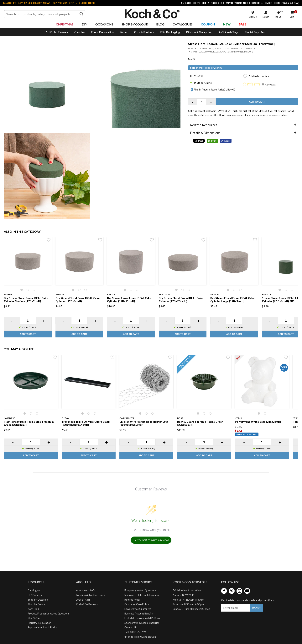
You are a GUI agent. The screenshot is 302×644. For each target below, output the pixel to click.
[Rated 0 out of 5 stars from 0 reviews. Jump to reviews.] (259, 84)
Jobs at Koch (83, 600)
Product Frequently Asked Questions (49, 614)
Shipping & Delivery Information (142, 595)
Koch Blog (33, 609)
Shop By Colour (135, 24)
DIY (84, 24)
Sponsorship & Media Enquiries (142, 623)
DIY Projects (35, 595)
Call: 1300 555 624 (135, 632)
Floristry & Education (39, 623)
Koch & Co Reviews (87, 604)
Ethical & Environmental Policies (142, 618)
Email (227, 141)
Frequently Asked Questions (140, 590)
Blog (160, 24)
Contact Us (131, 627)
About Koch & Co (86, 590)
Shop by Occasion (38, 600)
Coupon (208, 24)
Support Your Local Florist (42, 627)
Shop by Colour (36, 604)
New (227, 24)
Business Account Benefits (139, 614)
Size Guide (34, 618)
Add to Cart (257, 102)
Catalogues (183, 24)
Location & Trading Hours (90, 595)
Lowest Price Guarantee (138, 609)
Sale (243, 24)
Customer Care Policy (137, 604)
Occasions (104, 24)
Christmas (65, 24)
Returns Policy (132, 600)
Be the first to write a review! (151, 540)
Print (214, 141)
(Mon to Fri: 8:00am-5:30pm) (141, 637)
